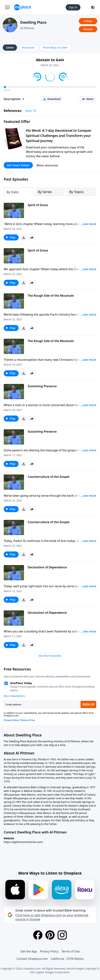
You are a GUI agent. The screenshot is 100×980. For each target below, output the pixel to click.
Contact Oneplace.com (32, 959)
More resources (47, 165)
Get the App (29, 951)
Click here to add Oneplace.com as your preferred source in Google (52, 917)
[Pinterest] (50, 935)
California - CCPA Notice (67, 959)
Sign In (73, 7)
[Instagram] (62, 935)
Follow (88, 21)
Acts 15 (31, 111)
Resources (28, 47)
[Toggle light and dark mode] (93, 7)
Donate (88, 29)
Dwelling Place (33, 22)
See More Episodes (50, 656)
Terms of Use (70, 951)
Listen (10, 47)
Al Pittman (27, 28)
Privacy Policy (49, 951)
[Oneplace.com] (22, 7)
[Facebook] (38, 935)
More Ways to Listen (55, 47)
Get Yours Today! (18, 165)
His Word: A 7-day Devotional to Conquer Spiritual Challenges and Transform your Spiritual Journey (59, 136)
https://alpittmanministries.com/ (23, 842)
